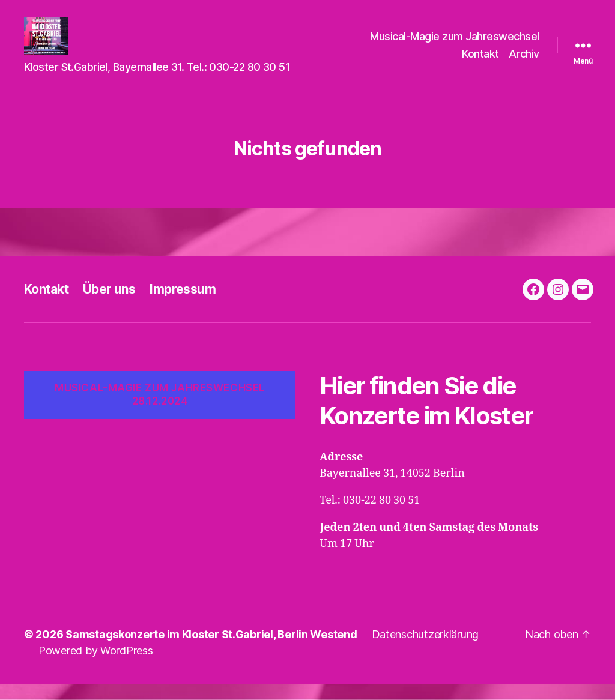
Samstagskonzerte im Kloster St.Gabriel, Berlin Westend (211, 650)
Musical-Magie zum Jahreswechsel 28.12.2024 (160, 410)
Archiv (524, 62)
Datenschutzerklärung (426, 650)
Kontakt (480, 62)
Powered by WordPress (96, 666)
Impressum (183, 305)
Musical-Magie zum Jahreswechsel (455, 44)
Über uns (109, 305)
